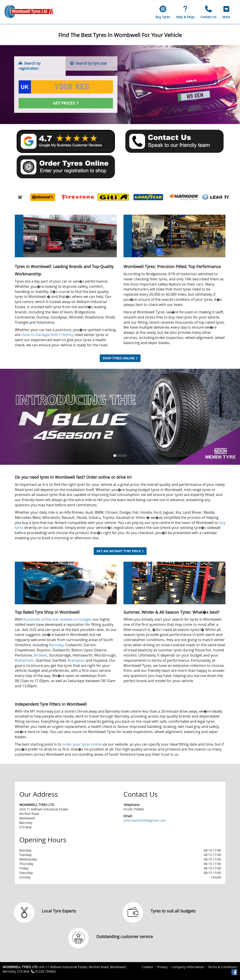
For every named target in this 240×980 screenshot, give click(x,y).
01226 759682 (45, 971)
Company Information (188, 967)
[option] (36, 197)
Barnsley (56, 645)
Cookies (148, 967)
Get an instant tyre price (120, 551)
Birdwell (40, 655)
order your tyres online (82, 744)
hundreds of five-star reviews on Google (57, 619)
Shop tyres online (120, 358)
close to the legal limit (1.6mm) (47, 335)
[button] (226, 12)
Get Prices (66, 103)
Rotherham (24, 660)
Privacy (162, 967)
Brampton (77, 660)
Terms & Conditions (223, 967)
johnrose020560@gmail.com (145, 820)
